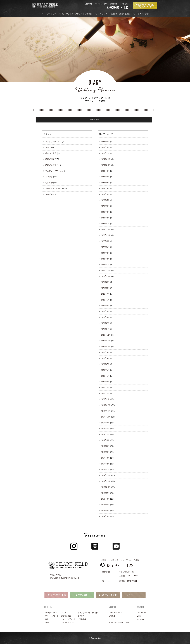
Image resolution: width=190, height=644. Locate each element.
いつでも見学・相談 (57, 595)
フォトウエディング (141, 14)
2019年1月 (105, 469)
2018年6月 (105, 511)
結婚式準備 (50, 159)
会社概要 (112, 616)
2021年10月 (106, 276)
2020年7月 (105, 364)
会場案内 (88, 14)
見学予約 (89, 4)
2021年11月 (106, 270)
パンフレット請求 (101, 4)
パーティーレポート (54, 188)
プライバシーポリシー (117, 613)
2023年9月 (105, 188)
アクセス (125, 4)
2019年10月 (106, 417)
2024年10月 (106, 165)
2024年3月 (105, 177)
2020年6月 (105, 370)
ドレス (61, 14)
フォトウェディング (53, 142)
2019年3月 (105, 458)
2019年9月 (105, 423)
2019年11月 (106, 411)
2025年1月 (105, 153)
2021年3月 (105, 317)
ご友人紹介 (83, 595)
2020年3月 (105, 388)
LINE (139, 616)
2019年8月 (105, 428)
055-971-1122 (120, 565)
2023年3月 (105, 212)
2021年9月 (105, 282)
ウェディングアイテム (54, 171)
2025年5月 (105, 142)
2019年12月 (106, 405)
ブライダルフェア (49, 14)
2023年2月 (105, 218)
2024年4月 (105, 171)
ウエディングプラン (52, 616)
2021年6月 (105, 300)
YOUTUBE (141, 619)
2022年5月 (105, 247)
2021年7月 (105, 294)
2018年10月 (106, 487)
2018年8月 (105, 499)
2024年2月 (105, 183)
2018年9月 (105, 493)
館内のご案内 (51, 153)
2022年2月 (105, 259)
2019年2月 (105, 464)
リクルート (113, 619)
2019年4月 (105, 452)
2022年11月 (106, 235)
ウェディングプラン (74, 14)
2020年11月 (106, 341)
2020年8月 (105, 358)
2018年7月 (105, 505)
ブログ (48, 194)
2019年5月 (105, 446)
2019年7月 (105, 434)
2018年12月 (106, 475)
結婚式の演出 (51, 165)
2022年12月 (106, 229)
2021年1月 (105, 329)
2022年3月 (105, 253)
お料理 (114, 14)
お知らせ (49, 183)
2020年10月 (106, 347)
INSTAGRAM (141, 613)
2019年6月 (105, 440)
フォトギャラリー (102, 14)
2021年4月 (105, 311)
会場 (46, 619)
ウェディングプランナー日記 (88, 613)
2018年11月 (106, 481)
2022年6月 (105, 241)
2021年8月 (105, 288)
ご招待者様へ (114, 4)
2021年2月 (105, 323)
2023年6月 (105, 194)
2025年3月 (105, 147)
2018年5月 (105, 516)
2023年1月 (105, 224)
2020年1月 (105, 399)
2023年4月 (105, 206)
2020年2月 (105, 393)
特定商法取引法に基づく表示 (119, 622)
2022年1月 (105, 264)
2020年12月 (106, 335)
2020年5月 (105, 376)
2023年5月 (105, 200)
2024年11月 (106, 159)
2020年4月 (105, 382)
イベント (49, 177)
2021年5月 (105, 306)
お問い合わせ (134, 595)
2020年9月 (105, 352)
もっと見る (95, 119)
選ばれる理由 (125, 14)
